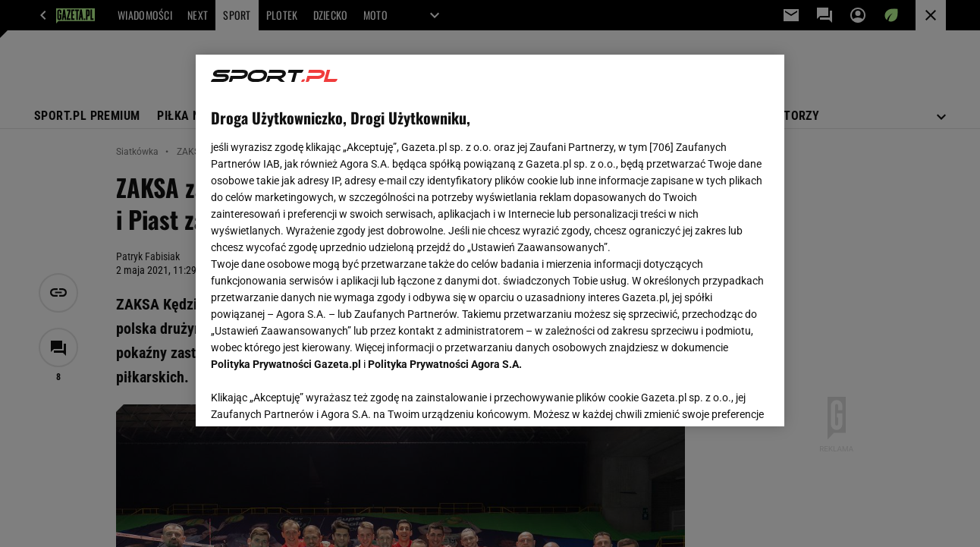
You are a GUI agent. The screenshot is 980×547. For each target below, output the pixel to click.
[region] (490, 240)
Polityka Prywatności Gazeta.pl (286, 364)
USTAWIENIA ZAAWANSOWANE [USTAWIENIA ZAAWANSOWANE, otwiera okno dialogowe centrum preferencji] (311, 396)
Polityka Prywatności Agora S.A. (445, 364)
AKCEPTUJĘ (717, 397)
